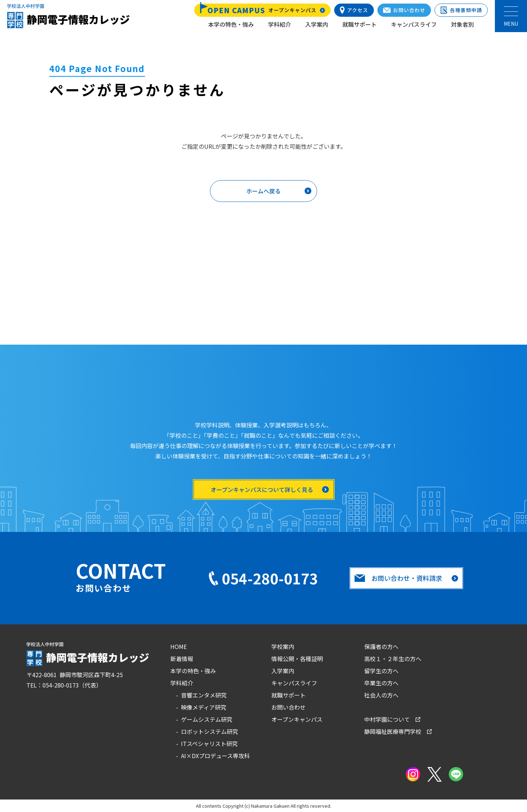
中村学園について (387, 719)
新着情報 (182, 659)
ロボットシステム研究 (210, 731)
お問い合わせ (288, 707)
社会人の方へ (381, 695)
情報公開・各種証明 (297, 659)
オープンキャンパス (297, 719)
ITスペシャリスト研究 (209, 744)
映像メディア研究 (204, 707)
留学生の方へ (381, 671)
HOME (179, 646)
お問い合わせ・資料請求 (398, 578)
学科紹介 (280, 24)
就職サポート (360, 24)
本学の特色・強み (231, 24)
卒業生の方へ (381, 683)
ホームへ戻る (263, 191)
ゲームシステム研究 (207, 719)
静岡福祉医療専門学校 (393, 731)
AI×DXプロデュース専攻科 (215, 756)
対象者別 (462, 24)
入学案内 (317, 24)
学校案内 (283, 646)
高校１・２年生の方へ (393, 659)
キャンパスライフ (414, 24)
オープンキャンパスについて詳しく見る (262, 489)
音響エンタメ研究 (204, 695)
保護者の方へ (381, 646)
